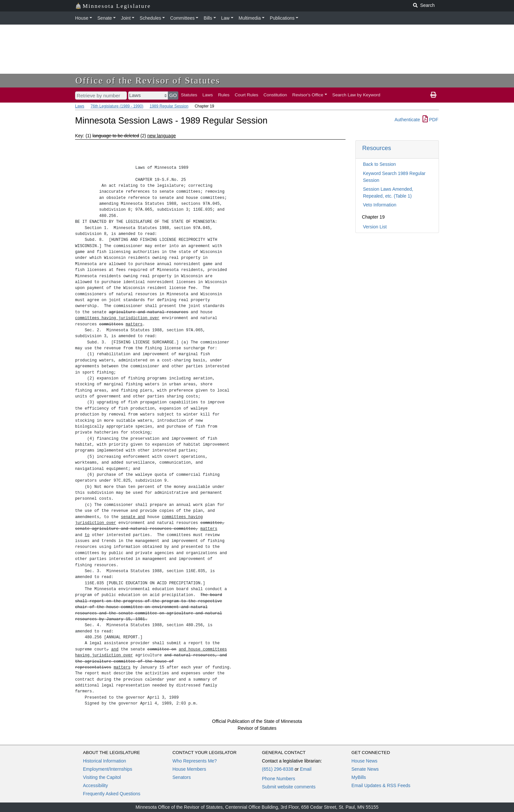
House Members (189, 769)
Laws (208, 95)
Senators (182, 777)
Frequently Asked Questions (112, 794)
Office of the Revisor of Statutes (148, 80)
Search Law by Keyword (356, 95)
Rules (224, 95)
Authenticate (407, 120)
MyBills (359, 777)
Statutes (189, 95)
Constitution (275, 95)
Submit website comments (289, 787)
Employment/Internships (108, 769)
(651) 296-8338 (278, 769)
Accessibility (95, 785)
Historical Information (105, 761)
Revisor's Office (308, 95)
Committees (182, 18)
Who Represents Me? (195, 761)
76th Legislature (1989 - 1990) (117, 106)
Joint (126, 18)
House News (364, 761)
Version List (375, 227)
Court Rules (247, 95)
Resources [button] (377, 148)
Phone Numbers (278, 779)
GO (173, 95)
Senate (105, 18)
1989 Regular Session (169, 106)
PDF (430, 120)
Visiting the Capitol (102, 777)
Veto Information (380, 205)
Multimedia (250, 18)
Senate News (365, 769)
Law (226, 18)
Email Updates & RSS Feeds (381, 785)
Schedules (150, 18)
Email (306, 769)
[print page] (433, 95)
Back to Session (379, 164)
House (82, 18)
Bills (208, 18)
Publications (282, 18)
